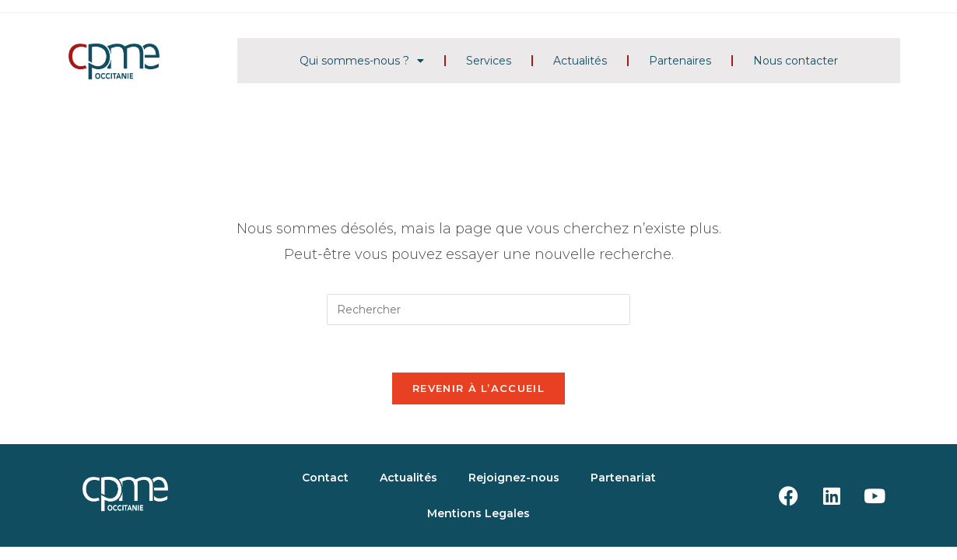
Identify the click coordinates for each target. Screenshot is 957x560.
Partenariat (623, 478)
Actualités (580, 61)
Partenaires (680, 61)
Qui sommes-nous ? (362, 61)
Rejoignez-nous (514, 478)
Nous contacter (796, 61)
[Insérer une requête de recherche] (478, 310)
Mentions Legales (478, 513)
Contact (325, 478)
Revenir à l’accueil (478, 388)
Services (489, 61)
